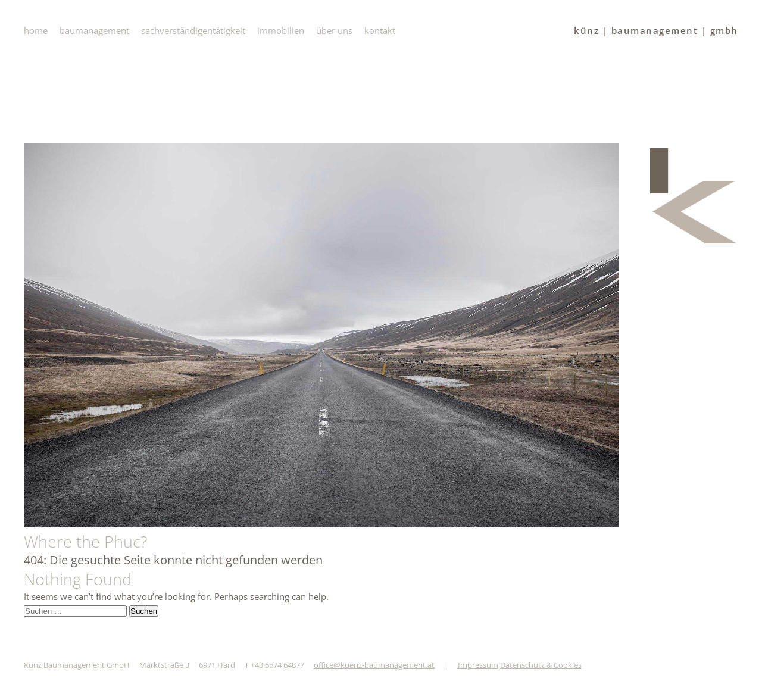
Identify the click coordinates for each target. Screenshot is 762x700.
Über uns (334, 30)
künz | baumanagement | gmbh (656, 30)
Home (36, 30)
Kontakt (380, 30)
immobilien (281, 30)
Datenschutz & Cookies (541, 665)
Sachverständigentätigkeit (193, 30)
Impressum (478, 665)
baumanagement (94, 30)
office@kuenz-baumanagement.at (374, 665)
